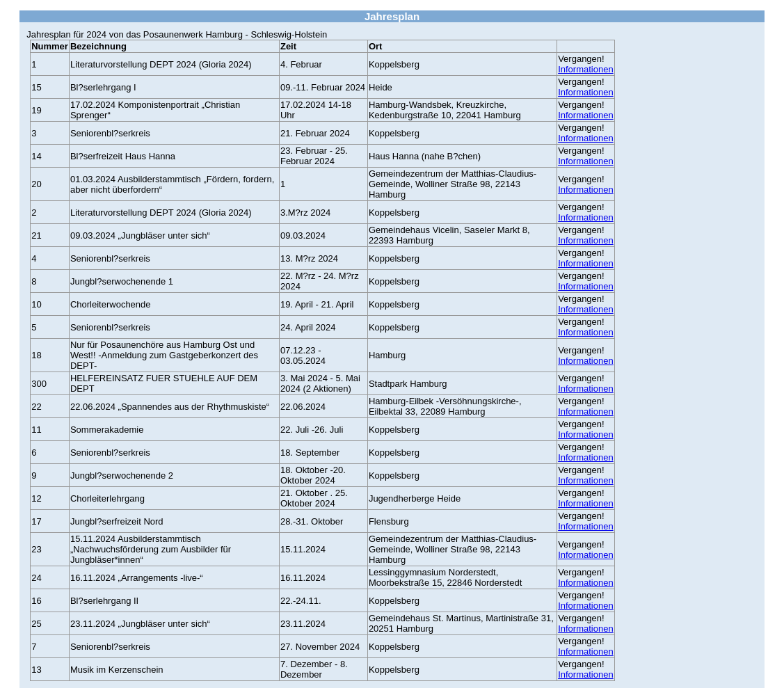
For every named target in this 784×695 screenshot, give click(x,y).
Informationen (586, 69)
